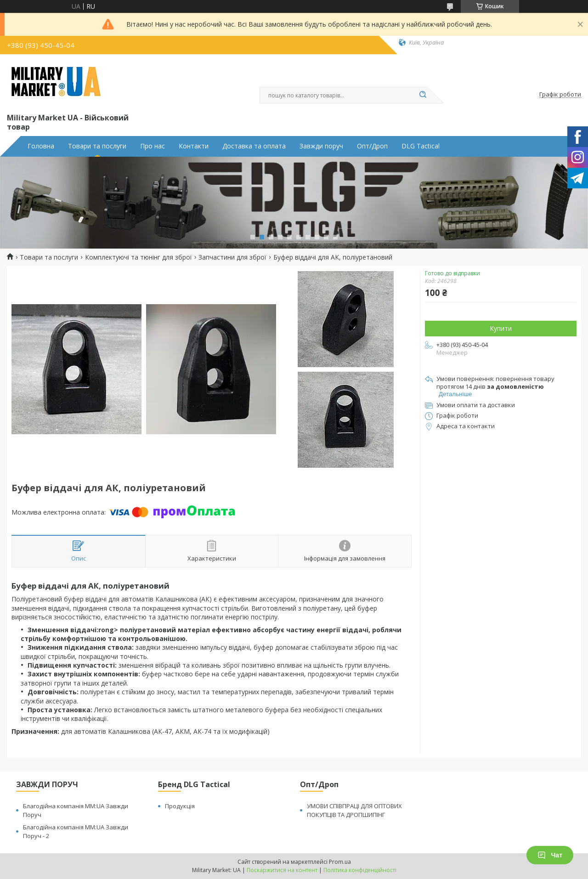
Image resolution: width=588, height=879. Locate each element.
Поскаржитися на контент (282, 870)
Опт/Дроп (372, 146)
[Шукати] (423, 95)
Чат (550, 855)
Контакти (194, 146)
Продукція (180, 806)
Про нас (153, 146)
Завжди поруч (321, 146)
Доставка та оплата (254, 146)
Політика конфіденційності (360, 870)
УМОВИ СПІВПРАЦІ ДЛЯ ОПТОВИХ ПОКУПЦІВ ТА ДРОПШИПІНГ (354, 810)
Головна (41, 146)
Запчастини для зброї (232, 257)
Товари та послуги (97, 146)
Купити (501, 328)
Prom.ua (340, 862)
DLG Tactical (421, 146)
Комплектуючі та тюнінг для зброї (139, 257)
